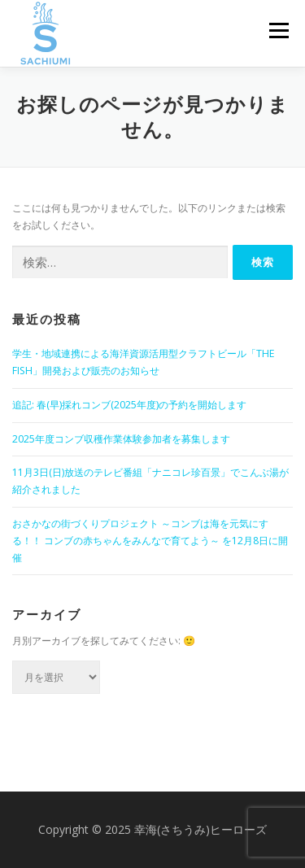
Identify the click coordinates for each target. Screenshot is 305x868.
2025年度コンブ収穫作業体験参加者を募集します (121, 439)
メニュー (279, 31)
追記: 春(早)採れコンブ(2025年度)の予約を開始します (129, 405)
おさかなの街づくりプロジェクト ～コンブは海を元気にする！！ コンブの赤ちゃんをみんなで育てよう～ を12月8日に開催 (150, 541)
